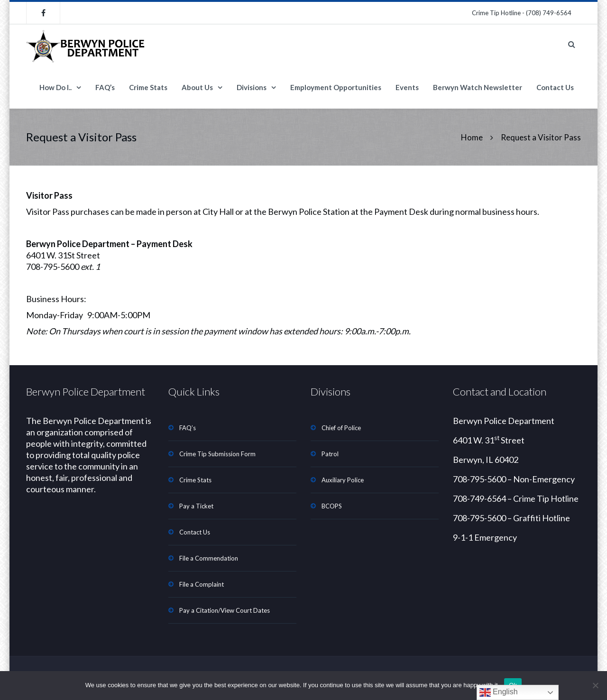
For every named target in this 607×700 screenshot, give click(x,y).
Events (407, 87)
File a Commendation (209, 558)
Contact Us (555, 87)
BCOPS (332, 506)
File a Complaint (202, 584)
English (499, 692)
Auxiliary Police (343, 480)
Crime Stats (148, 87)
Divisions (252, 87)
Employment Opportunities (336, 87)
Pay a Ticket (196, 506)
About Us (197, 87)
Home (472, 137)
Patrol (330, 454)
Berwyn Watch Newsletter (478, 87)
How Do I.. (55, 87)
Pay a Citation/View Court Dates (225, 610)
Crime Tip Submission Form (217, 454)
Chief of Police (341, 428)
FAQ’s (105, 87)
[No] (595, 685)
